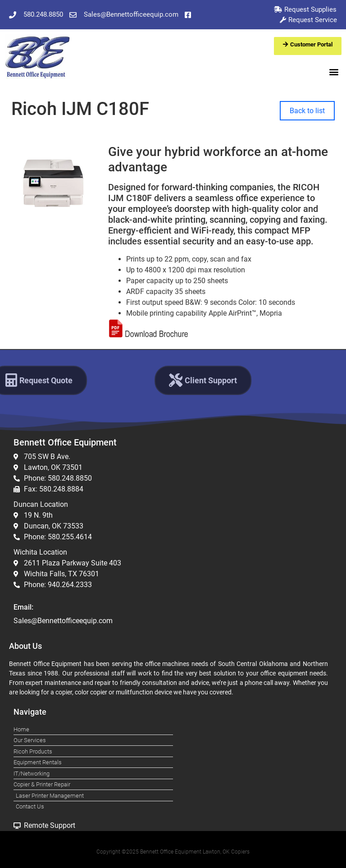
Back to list (307, 111)
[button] (334, 71)
